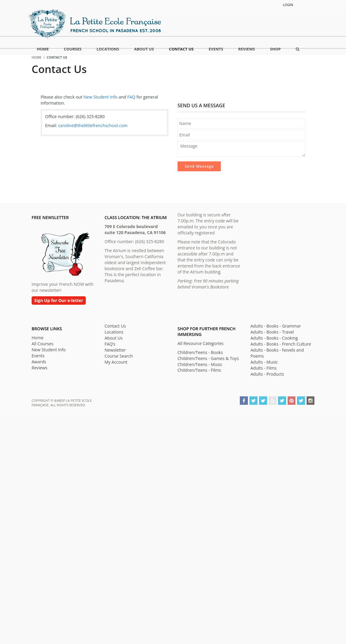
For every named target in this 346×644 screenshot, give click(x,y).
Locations (114, 332)
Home (38, 338)
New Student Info (100, 97)
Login (288, 5)
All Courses (42, 344)
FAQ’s (110, 344)
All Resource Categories (201, 343)
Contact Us (115, 326)
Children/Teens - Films (199, 370)
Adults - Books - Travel (272, 332)
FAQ (131, 97)
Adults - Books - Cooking (274, 338)
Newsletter (115, 350)
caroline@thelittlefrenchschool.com (93, 125)
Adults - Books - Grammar (276, 326)
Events (38, 356)
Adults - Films (264, 368)
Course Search (119, 356)
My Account (116, 362)
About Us (114, 338)
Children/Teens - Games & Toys (208, 358)
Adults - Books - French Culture (281, 344)
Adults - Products (267, 374)
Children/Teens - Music (200, 364)
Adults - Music (264, 362)
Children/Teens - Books (200, 352)
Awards (39, 362)
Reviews (39, 368)
